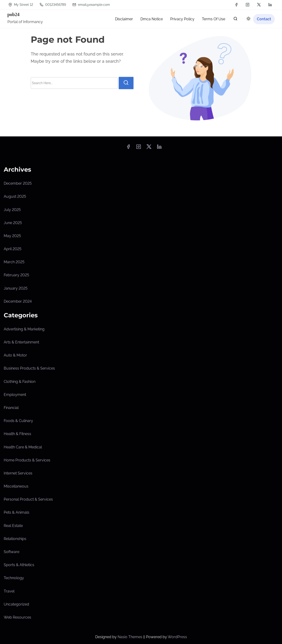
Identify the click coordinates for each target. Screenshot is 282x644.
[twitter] (259, 5)
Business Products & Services (29, 368)
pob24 (14, 14)
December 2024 (18, 301)
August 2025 (15, 196)
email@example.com (91, 5)
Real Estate (13, 526)
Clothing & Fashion (20, 382)
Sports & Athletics (19, 565)
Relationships (15, 539)
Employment (15, 395)
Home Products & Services (27, 460)
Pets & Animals (17, 512)
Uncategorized (16, 604)
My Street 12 (21, 5)
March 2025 (14, 262)
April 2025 (13, 249)
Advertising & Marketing (24, 329)
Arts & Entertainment (21, 342)
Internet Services (18, 473)
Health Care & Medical (23, 447)
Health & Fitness (17, 434)
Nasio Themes (130, 637)
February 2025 (16, 275)
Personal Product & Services (28, 499)
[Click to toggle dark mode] (248, 19)
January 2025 (16, 288)
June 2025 (13, 223)
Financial (11, 408)
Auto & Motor (15, 355)
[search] (235, 20)
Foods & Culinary (18, 421)
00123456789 (53, 5)
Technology (14, 578)
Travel (9, 591)
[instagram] (248, 5)
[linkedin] (270, 5)
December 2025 (18, 183)
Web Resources (17, 617)
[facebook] (236, 5)
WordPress (177, 637)
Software (12, 552)
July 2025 (12, 210)
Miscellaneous (16, 486)
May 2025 (12, 236)
